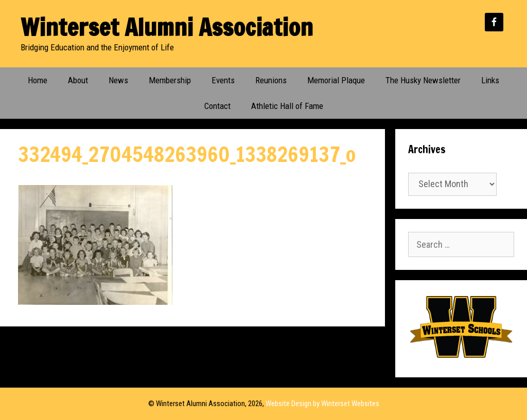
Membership (170, 80)
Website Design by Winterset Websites (322, 404)
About (78, 80)
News (118, 80)
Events (223, 80)
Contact (217, 106)
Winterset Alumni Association (167, 27)
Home (38, 80)
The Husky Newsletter (423, 80)
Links (490, 80)
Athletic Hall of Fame (287, 106)
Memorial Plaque (336, 80)
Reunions (271, 80)
